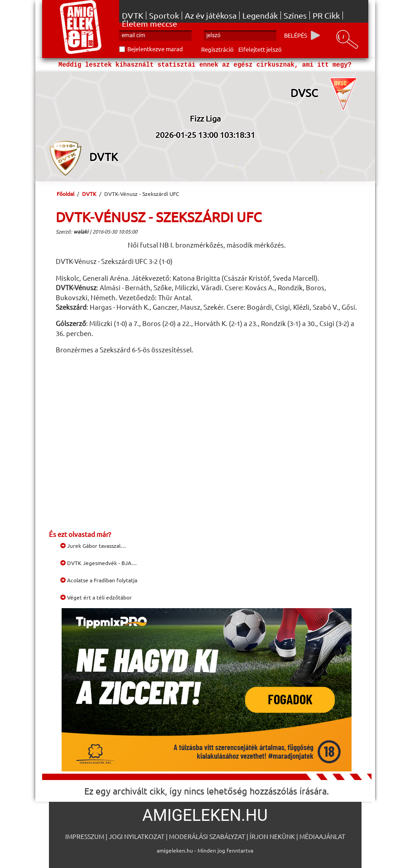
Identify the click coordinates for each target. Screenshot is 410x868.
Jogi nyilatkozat (137, 836)
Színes (295, 15)
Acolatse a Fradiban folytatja (99, 580)
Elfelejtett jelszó (260, 49)
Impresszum (85, 836)
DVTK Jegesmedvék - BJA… (99, 563)
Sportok (164, 15)
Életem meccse (150, 24)
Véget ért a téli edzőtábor (96, 597)
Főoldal (65, 194)
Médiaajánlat (322, 836)
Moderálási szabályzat (207, 836)
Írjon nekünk (272, 836)
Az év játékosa (211, 15)
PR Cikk (326, 15)
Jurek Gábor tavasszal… (93, 546)
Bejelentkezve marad (155, 49)
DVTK (133, 15)
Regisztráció (217, 49)
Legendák (260, 15)
